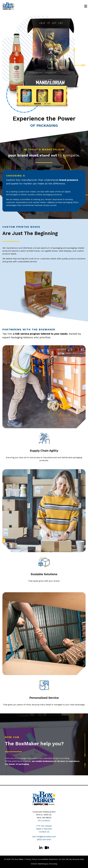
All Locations (44, 821)
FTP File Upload (44, 826)
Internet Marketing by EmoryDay (44, 864)
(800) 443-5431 (44, 839)
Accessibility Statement (48, 859)
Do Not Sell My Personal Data (71, 859)
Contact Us (44, 832)
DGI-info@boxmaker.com (44, 837)
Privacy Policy (31, 859)
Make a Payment (44, 829)
